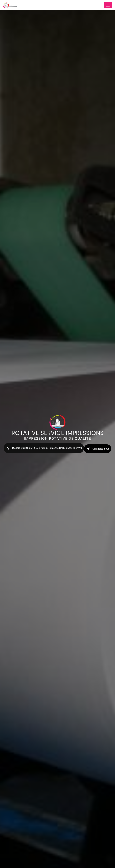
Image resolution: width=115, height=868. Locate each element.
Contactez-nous (98, 449)
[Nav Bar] (108, 5)
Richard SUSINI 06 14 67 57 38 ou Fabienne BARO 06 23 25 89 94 (44, 448)
